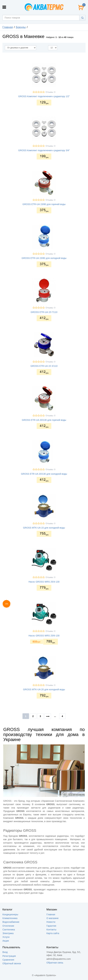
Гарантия (51, 926)
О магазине (52, 918)
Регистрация (9, 956)
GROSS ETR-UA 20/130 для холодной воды (44, 474)
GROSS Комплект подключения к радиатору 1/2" (44, 96)
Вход (5, 952)
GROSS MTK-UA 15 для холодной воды (44, 528)
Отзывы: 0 (50, 92)
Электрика (8, 933)
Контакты (51, 930)
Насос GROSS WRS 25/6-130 (44, 636)
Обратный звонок (12, 963)
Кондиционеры (10, 914)
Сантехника (9, 930)
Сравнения (8, 960)
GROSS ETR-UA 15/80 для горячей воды (44, 204)
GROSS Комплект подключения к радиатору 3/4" (44, 150)
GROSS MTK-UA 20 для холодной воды (44, 689)
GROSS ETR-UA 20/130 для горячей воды (44, 420)
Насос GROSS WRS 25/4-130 (44, 582)
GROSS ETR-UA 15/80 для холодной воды (44, 258)
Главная (8, 27)
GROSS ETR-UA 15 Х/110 (44, 366)
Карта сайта (53, 933)
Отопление (8, 926)
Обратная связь (55, 963)
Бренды (21, 27)
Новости (51, 922)
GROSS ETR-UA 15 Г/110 (44, 312)
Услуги (6, 937)
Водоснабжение (11, 922)
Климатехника (10, 918)
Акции (6, 941)
